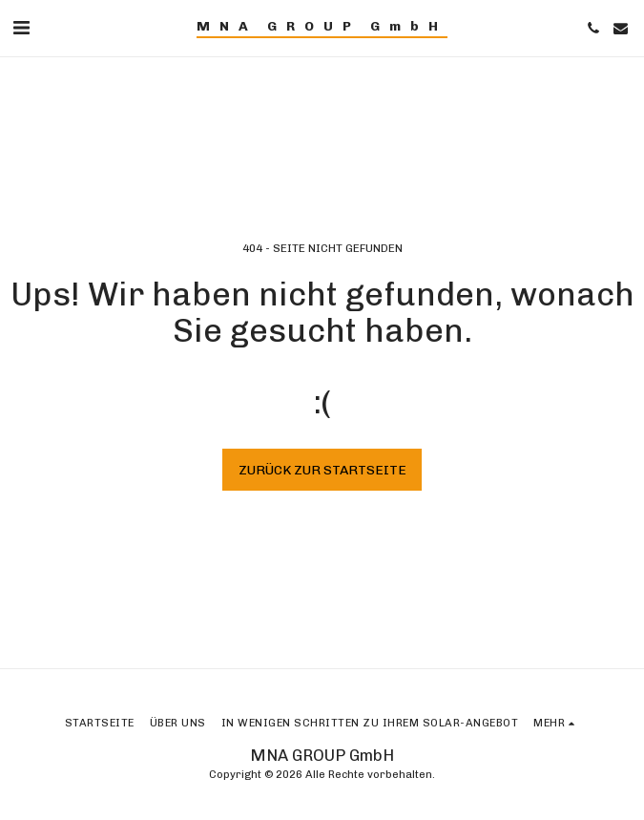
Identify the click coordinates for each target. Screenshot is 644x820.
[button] (21, 28)
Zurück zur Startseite (322, 470)
